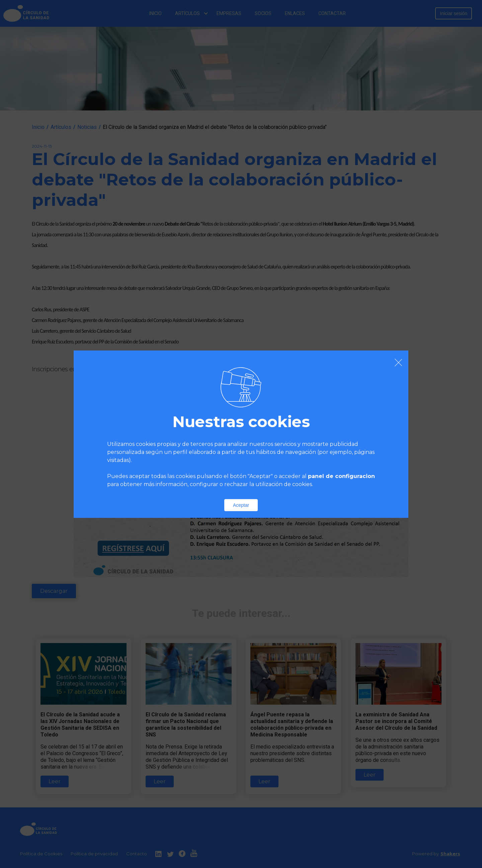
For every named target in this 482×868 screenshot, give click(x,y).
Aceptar (241, 505)
